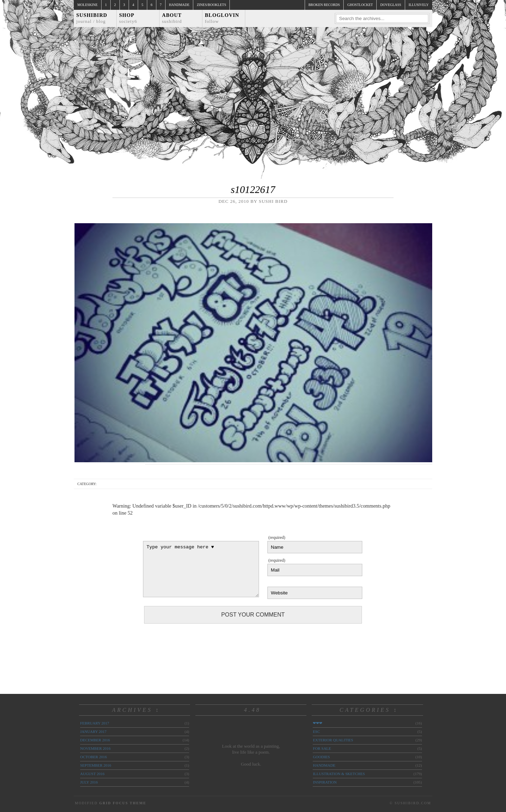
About (172, 18)
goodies (321, 757)
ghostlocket (360, 5)
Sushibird (92, 18)
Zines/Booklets (211, 5)
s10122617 (253, 189)
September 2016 (96, 765)
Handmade (179, 5)
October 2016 (93, 757)
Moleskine (87, 5)
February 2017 (95, 723)
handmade (324, 765)
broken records (324, 5)
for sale (322, 748)
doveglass (391, 5)
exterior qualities (333, 740)
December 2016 (95, 740)
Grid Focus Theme (123, 803)
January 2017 (93, 732)
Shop (128, 18)
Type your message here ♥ (201, 569)
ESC (316, 732)
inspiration (325, 782)
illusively (419, 5)
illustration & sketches (339, 774)
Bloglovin (222, 18)
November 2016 (95, 748)
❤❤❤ (317, 723)
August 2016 (92, 774)
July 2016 (89, 782)
